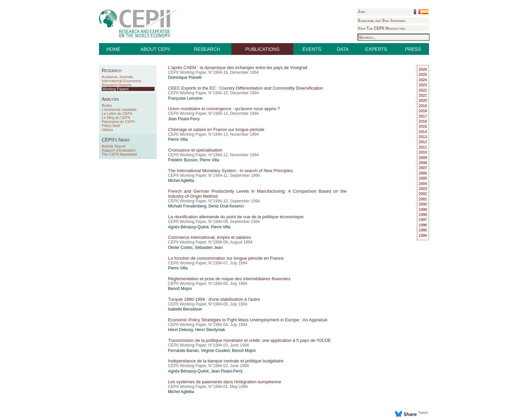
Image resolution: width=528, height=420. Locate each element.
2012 (423, 142)
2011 (423, 147)
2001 (423, 199)
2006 (423, 173)
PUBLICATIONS (263, 49)
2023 (423, 85)
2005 (423, 178)
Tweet (423, 413)
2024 (423, 80)
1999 (423, 209)
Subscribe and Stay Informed (382, 21)
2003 (423, 189)
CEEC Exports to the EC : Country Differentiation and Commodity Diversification (246, 88)
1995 (423, 230)
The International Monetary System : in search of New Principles (230, 171)
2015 (423, 126)
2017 (423, 116)
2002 (423, 194)
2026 (423, 69)
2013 (423, 137)
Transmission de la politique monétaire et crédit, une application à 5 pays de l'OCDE (250, 340)
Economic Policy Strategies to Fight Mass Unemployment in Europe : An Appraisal (248, 320)
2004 (423, 184)
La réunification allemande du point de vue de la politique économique (236, 217)
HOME (113, 49)
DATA (343, 49)
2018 (423, 111)
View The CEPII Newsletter (381, 28)
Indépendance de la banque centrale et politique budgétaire (226, 361)
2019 (423, 106)
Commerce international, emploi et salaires (209, 237)
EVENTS (312, 49)
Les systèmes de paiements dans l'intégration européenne (225, 382)
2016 (423, 121)
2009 (423, 158)
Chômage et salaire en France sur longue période (216, 130)
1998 (423, 215)
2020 (423, 100)
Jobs (361, 11)
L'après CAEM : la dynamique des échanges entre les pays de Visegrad (238, 68)
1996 (423, 225)
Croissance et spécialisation (195, 150)
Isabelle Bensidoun (185, 309)
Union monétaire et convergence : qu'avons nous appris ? (224, 109)
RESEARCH (207, 49)
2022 (423, 90)
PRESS (413, 49)
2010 (423, 152)
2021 (423, 95)
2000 (423, 204)
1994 (423, 235)
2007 (423, 168)
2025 (423, 74)
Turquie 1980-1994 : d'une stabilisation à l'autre (214, 299)
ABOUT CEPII (155, 49)
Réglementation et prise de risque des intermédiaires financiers (229, 279)
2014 (423, 132)
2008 (423, 163)
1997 (423, 220)
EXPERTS (376, 49)
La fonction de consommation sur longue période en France (226, 258)
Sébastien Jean (209, 248)
